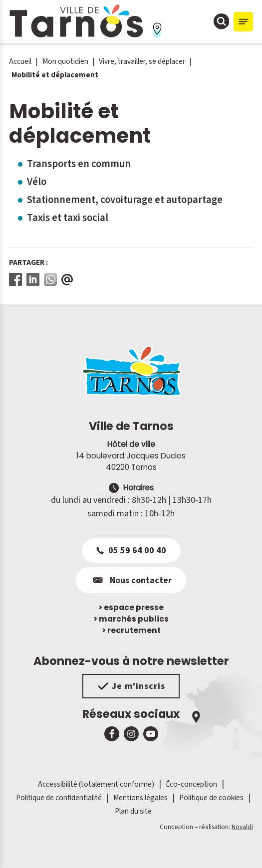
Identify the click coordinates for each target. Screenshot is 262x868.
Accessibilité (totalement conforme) (96, 784)
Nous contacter (131, 580)
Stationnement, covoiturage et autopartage (125, 200)
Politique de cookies (211, 798)
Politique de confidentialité (59, 798)
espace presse (131, 607)
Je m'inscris (131, 686)
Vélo (37, 182)
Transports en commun (79, 164)
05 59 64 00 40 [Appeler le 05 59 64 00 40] (131, 550)
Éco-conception (191, 784)
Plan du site (133, 811)
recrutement (131, 630)
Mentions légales (140, 798)
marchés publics (131, 619)
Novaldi (242, 827)
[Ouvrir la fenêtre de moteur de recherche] (222, 21)
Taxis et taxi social (68, 218)
